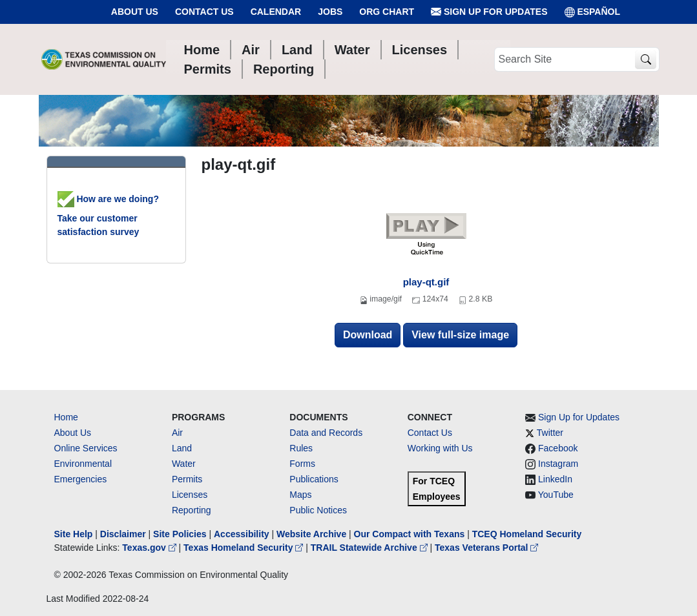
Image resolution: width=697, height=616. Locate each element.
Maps (300, 495)
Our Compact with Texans (410, 534)
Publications (314, 479)
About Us (135, 12)
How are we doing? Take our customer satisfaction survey (108, 215)
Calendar (276, 12)
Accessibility (243, 534)
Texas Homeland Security (244, 548)
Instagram (558, 464)
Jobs (330, 12)
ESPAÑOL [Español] (593, 12)
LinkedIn (555, 479)
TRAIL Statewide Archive (370, 548)
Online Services (86, 448)
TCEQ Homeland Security (527, 534)
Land (182, 448)
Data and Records (326, 433)
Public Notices (318, 510)
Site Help (74, 534)
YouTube (556, 495)
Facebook (558, 448)
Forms (302, 464)
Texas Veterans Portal (486, 548)
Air (177, 433)
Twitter (550, 433)
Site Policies (180, 534)
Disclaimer (123, 534)
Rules (301, 448)
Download (368, 335)
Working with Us (440, 448)
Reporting (192, 510)
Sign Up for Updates (489, 12)
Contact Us (204, 12)
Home (66, 417)
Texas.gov (150, 548)
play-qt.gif (426, 282)
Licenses (190, 495)
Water (184, 464)
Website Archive (311, 534)
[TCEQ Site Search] (646, 60)
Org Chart (387, 12)
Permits (187, 479)
